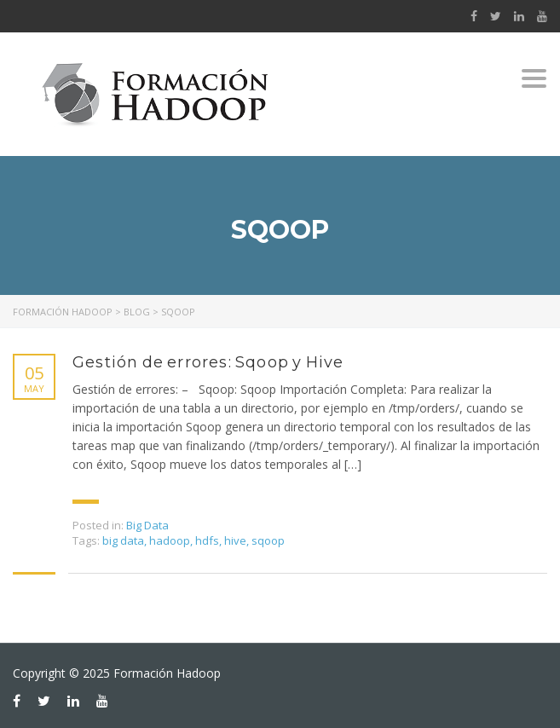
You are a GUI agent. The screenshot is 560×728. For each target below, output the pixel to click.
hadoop (170, 540)
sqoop (268, 540)
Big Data (147, 525)
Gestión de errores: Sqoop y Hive (208, 362)
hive (235, 540)
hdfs (207, 540)
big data (123, 540)
